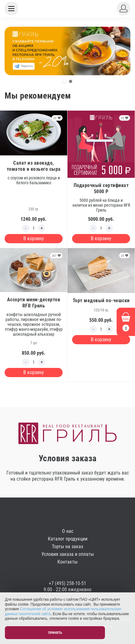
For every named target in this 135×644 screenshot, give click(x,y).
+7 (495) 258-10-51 (67, 583)
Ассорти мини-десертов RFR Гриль (34, 303)
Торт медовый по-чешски (101, 301)
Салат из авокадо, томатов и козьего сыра (34, 166)
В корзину (34, 238)
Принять (55, 633)
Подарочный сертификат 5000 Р (101, 188)
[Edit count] (34, 228)
